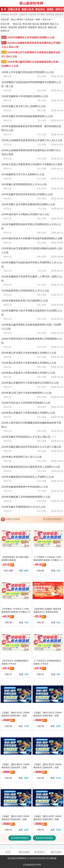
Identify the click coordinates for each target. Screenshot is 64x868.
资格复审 (32, 27)
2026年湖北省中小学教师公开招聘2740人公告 (25, 214)
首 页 (4, 9)
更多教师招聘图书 (53, 519)
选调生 (50, 9)
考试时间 (13, 27)
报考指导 (45, 24)
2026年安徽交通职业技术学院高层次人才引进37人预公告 (31, 447)
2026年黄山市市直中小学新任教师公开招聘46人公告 (29, 363)
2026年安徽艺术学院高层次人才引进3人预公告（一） (29, 437)
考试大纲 (27, 24)
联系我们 (40, 852)
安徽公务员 (14, 9)
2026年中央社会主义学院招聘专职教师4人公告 (26, 403)
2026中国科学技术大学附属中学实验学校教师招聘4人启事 (32, 238)
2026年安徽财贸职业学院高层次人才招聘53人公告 (28, 477)
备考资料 (14, 14)
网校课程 (59, 14)
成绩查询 (23, 27)
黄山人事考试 (17, 19)
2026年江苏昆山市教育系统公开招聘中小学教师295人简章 (32, 164)
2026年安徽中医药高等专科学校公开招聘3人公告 (27, 194)
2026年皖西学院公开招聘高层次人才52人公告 (25, 291)
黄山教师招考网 (31, 3)
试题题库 (23, 14)
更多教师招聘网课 (44, 838)
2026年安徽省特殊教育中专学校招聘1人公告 (25, 487)
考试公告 (47, 19)
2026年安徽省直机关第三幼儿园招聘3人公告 (25, 301)
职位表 (36, 24)
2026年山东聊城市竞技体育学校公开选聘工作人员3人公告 (32, 140)
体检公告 (52, 27)
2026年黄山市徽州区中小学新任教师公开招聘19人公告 (30, 383)
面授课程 (50, 14)
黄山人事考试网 (10, 3)
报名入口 (54, 24)
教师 (38, 19)
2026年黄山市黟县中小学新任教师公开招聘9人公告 (28, 413)
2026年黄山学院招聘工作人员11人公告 (22, 457)
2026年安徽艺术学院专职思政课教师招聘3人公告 (27, 116)
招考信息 (5, 14)
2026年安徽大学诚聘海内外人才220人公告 (23, 507)
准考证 (4, 27)
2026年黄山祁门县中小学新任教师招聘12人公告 (26, 393)
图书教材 (41, 14)
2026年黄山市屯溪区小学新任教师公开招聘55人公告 (29, 353)
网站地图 (24, 852)
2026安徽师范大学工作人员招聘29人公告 (23, 174)
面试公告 (42, 27)
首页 (8, 852)
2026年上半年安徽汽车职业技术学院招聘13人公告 (28, 72)
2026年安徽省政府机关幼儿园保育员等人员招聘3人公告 (31, 467)
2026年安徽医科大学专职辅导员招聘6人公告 (31, 37)
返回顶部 (56, 852)
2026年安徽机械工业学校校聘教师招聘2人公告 (26, 497)
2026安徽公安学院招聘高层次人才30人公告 (24, 184)
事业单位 (40, 9)
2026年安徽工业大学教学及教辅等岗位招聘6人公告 (28, 204)
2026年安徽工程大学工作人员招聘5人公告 (23, 106)
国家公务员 (28, 9)
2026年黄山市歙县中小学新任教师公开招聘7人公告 (28, 373)
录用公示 (5, 31)
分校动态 (32, 14)
